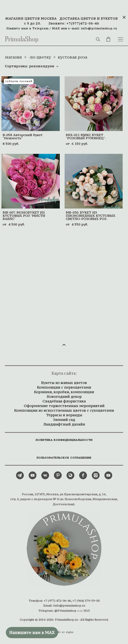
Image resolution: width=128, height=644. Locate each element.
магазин (13, 57)
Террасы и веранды (64, 415)
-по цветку (40, 57)
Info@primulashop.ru (69, 605)
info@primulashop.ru (99, 28)
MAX (56, 28)
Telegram (40, 28)
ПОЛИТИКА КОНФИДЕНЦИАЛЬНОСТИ (64, 440)
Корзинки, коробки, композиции (64, 392)
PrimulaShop (22, 39)
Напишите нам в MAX (32, 633)
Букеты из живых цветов (64, 383)
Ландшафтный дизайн (64, 424)
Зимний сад (64, 420)
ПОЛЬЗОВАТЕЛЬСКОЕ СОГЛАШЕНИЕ (64, 458)
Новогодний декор (64, 396)
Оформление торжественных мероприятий (64, 406)
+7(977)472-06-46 (83, 23)
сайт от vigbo (64, 632)
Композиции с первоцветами (64, 387)
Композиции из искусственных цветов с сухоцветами (64, 410)
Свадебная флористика (64, 401)
